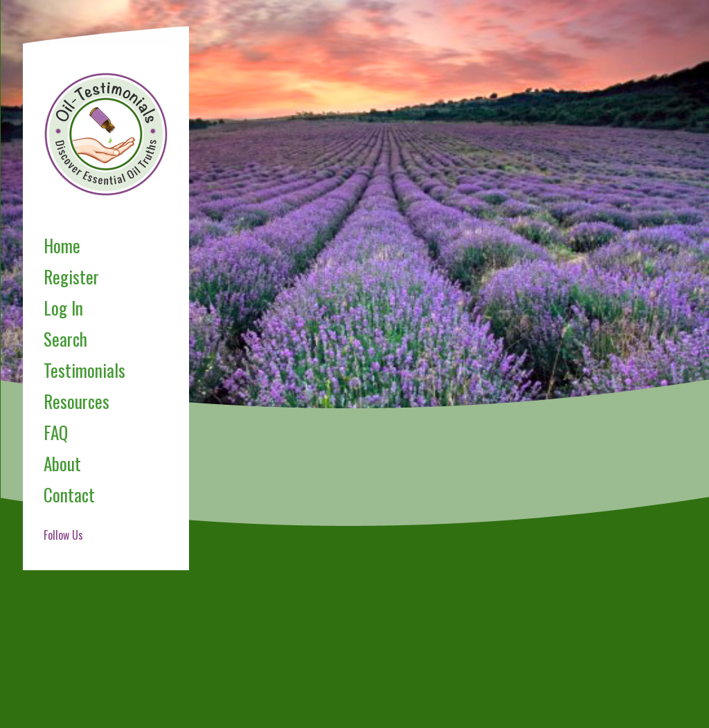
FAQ (56, 432)
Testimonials (84, 370)
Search (65, 339)
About (62, 463)
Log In (63, 308)
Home (62, 245)
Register (71, 276)
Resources (77, 401)
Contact (69, 494)
